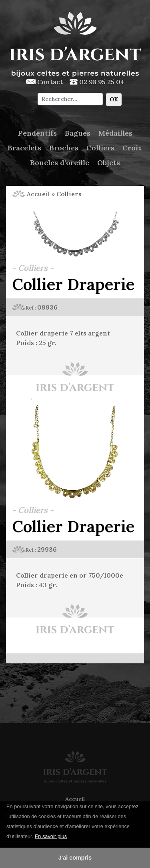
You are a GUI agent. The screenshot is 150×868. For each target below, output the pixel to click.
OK (114, 99)
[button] (70, 837)
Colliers (100, 148)
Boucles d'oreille (60, 163)
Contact (44, 82)
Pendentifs (37, 133)
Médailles (115, 133)
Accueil (31, 194)
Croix (132, 148)
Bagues (78, 133)
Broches (64, 148)
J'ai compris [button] (75, 858)
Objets (109, 163)
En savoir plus (51, 836)
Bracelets (24, 148)
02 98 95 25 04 (97, 82)
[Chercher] (70, 99)
